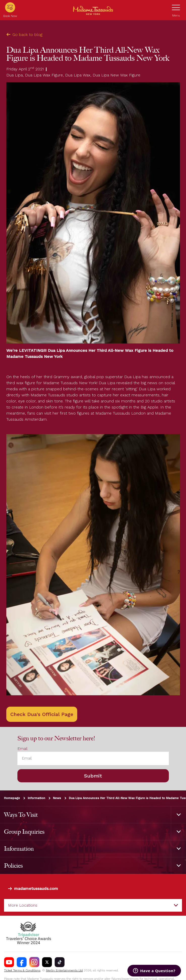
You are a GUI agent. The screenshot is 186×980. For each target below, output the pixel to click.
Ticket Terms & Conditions (22, 970)
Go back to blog (24, 35)
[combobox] (93, 905)
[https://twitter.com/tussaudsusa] (47, 962)
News (57, 798)
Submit (93, 776)
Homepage (12, 798)
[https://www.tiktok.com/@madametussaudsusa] (60, 962)
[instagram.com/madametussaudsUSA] (34, 962)
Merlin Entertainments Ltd (64, 970)
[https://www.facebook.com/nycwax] (22, 962)
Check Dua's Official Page (42, 714)
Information (36, 798)
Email (22, 749)
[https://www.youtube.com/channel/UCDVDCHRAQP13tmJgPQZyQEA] (9, 962)
